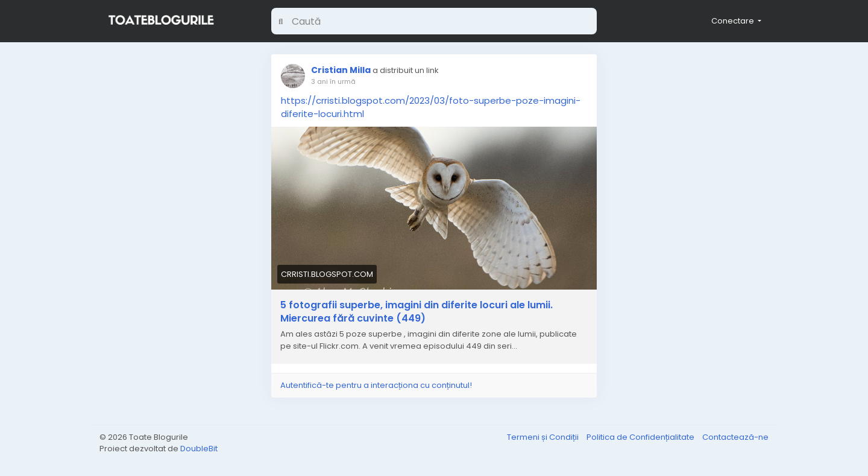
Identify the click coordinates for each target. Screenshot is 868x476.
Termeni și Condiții (544, 437)
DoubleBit (199, 449)
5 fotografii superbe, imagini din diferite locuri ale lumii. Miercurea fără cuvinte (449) (417, 312)
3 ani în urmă (333, 81)
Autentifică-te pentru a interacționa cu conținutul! (376, 385)
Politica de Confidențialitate (641, 437)
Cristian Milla (341, 70)
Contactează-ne (735, 437)
